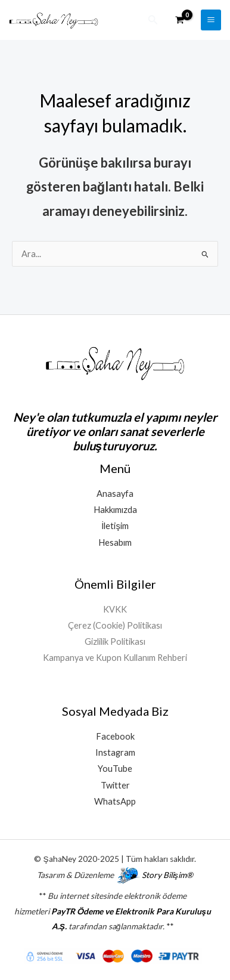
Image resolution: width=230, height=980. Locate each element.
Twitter (115, 785)
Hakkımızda (115, 510)
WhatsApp (115, 801)
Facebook (115, 736)
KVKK (115, 609)
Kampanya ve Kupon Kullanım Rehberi (115, 658)
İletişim (115, 526)
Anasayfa (115, 494)
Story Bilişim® (167, 875)
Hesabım (115, 542)
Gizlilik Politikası (115, 642)
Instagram (115, 752)
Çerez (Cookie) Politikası (115, 625)
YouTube (115, 769)
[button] (153, 20)
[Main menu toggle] (211, 20)
